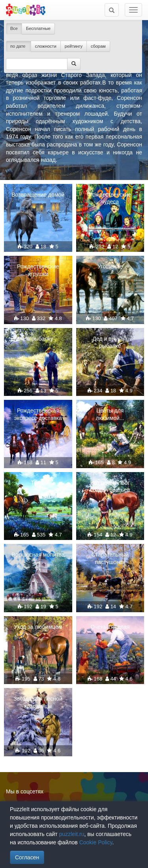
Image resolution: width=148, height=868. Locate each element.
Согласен (27, 857)
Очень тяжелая (110, 627)
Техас (38, 483)
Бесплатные (38, 28)
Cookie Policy (96, 842)
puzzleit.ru (72, 834)
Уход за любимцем (38, 627)
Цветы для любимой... (110, 414)
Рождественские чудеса (110, 198)
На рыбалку (38, 339)
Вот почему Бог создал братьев (110, 486)
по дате (19, 46)
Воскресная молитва (38, 555)
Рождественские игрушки (38, 270)
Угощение (110, 266)
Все (14, 28)
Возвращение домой (38, 195)
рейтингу (74, 46)
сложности (46, 46)
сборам (98, 46)
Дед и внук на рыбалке (110, 342)
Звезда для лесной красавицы (38, 702)
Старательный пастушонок (110, 558)
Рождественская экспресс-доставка (38, 414)
